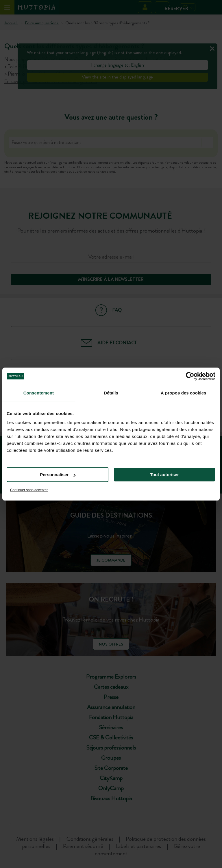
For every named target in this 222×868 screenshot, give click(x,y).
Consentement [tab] (39, 393)
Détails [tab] (111, 393)
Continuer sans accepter (29, 490)
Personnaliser (58, 475)
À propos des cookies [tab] (184, 393)
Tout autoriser (164, 475)
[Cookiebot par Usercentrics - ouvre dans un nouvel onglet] (190, 376)
